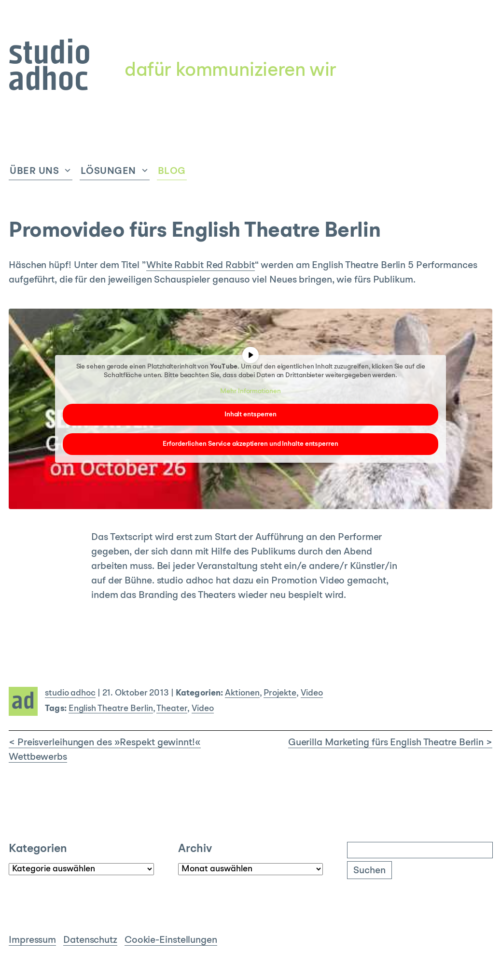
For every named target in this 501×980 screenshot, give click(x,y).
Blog (172, 171)
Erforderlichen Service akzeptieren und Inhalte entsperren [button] (250, 444)
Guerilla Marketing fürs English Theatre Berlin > (390, 743)
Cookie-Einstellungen (171, 940)
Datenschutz (90, 940)
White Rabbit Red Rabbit (201, 266)
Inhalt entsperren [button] (250, 414)
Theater (172, 709)
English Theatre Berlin (111, 709)
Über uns (34, 171)
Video (312, 693)
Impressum (32, 940)
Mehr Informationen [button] (250, 391)
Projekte (280, 693)
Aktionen (242, 693)
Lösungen (108, 171)
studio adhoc (70, 693)
